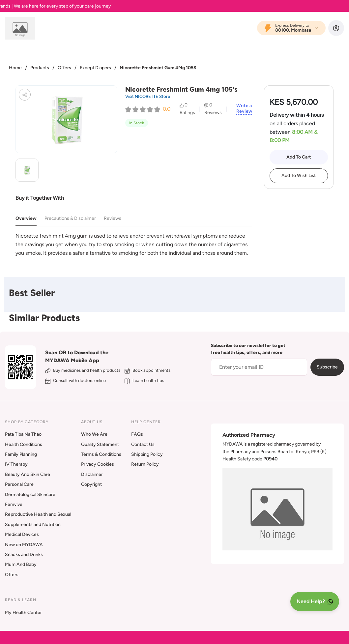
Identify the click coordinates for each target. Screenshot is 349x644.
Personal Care (19, 484)
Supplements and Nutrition (33, 525)
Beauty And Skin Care (28, 474)
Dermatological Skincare (30, 495)
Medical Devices (22, 534)
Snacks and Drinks (24, 555)
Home (15, 68)
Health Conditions (24, 444)
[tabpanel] (134, 244)
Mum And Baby (21, 564)
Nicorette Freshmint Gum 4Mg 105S (158, 68)
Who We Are (94, 434)
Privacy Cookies (98, 464)
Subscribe (327, 367)
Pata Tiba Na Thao (23, 434)
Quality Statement (100, 444)
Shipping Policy (147, 454)
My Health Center (23, 613)
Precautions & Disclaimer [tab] (70, 218)
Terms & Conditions (101, 454)
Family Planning (21, 454)
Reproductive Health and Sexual (38, 514)
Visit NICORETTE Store (148, 96)
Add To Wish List (299, 176)
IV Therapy (16, 464)
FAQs (137, 434)
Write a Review (244, 109)
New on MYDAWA (24, 545)
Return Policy (145, 464)
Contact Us (143, 444)
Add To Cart (299, 157)
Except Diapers (95, 68)
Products (40, 68)
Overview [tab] (26, 218)
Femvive (14, 504)
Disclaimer (92, 474)
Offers (64, 68)
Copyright (91, 484)
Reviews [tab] (113, 218)
